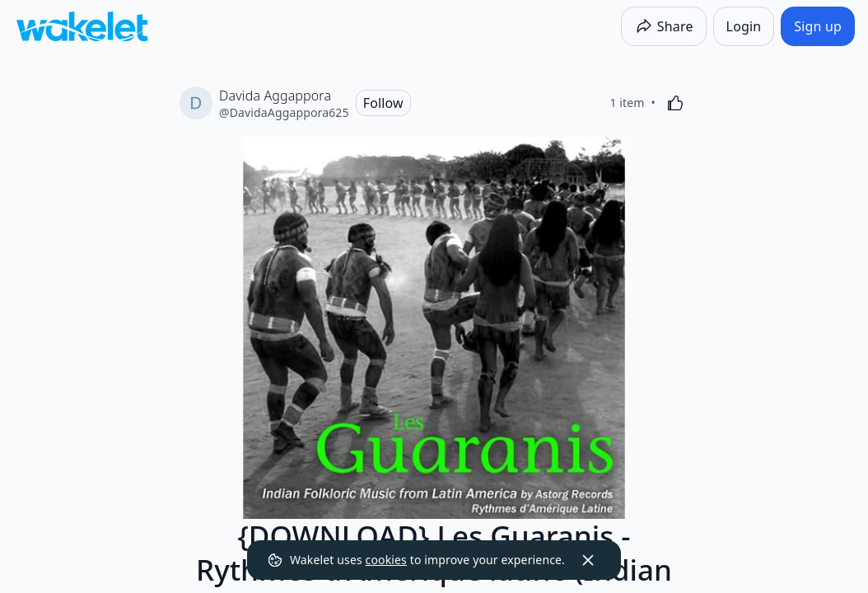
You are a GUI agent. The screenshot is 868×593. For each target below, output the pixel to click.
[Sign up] (818, 26)
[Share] (664, 26)
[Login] (744, 26)
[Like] (675, 103)
